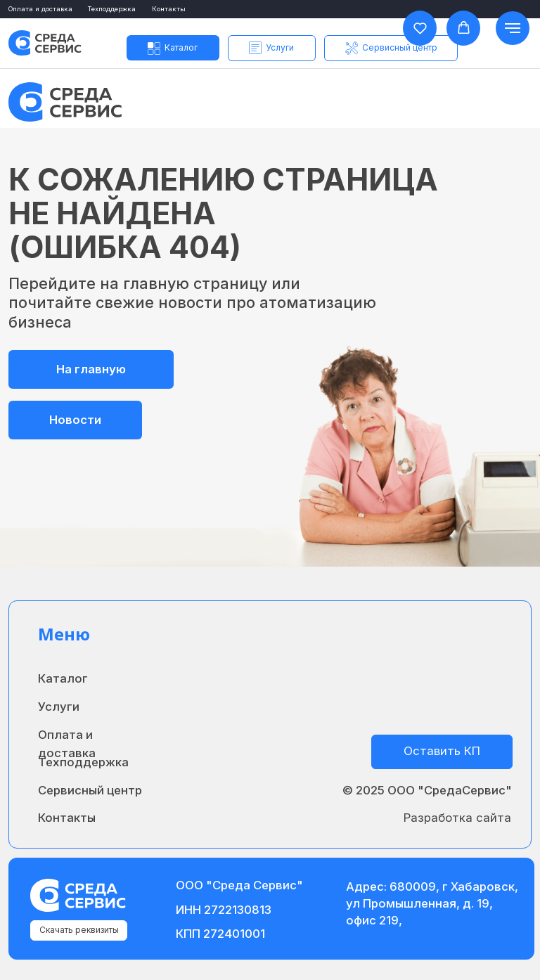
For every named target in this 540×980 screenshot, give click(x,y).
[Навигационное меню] (513, 28)
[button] (272, 48)
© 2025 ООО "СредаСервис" (427, 790)
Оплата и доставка (40, 9)
